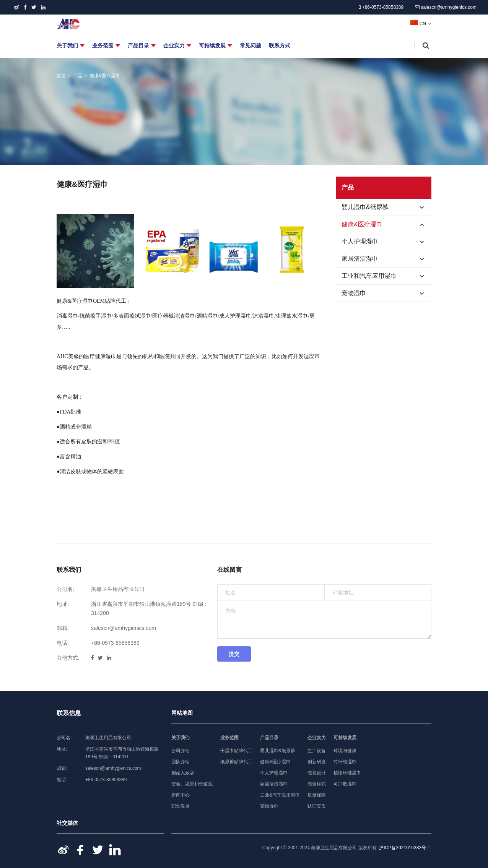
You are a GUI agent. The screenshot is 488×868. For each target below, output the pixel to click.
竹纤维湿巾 (345, 762)
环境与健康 (345, 751)
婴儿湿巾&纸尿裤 (386, 207)
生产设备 (317, 751)
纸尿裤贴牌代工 (236, 762)
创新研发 (317, 762)
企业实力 (174, 45)
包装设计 (317, 773)
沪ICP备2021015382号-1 (404, 848)
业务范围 (103, 45)
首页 (61, 76)
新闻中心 (181, 795)
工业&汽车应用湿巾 (280, 795)
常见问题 (251, 45)
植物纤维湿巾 (347, 773)
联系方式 (280, 45)
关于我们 (67, 45)
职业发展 (181, 806)
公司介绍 (181, 751)
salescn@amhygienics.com (446, 7)
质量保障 (317, 795)
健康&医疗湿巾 (105, 76)
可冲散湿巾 (345, 784)
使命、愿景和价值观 (192, 784)
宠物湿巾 (386, 293)
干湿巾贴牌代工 (236, 751)
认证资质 (317, 806)
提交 (234, 654)
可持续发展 (212, 45)
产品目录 (138, 45)
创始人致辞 (183, 773)
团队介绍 (181, 762)
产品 (78, 76)
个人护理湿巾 (386, 242)
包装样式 (317, 784)
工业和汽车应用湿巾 (386, 276)
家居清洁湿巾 (386, 259)
